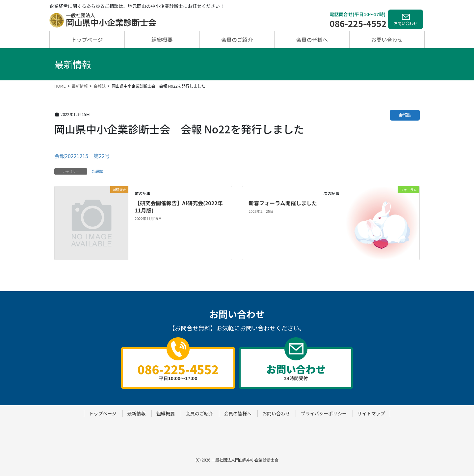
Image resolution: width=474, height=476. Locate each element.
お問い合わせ (276, 413)
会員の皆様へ (238, 413)
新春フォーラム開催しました (283, 203)
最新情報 (137, 413)
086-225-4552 (358, 23)
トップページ (103, 413)
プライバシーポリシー (324, 413)
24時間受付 (296, 372)
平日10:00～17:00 (178, 371)
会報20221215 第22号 (82, 156)
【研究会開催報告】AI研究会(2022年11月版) (179, 207)
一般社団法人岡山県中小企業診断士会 (245, 460)
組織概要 (166, 413)
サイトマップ (371, 413)
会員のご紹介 (199, 413)
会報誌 (405, 115)
